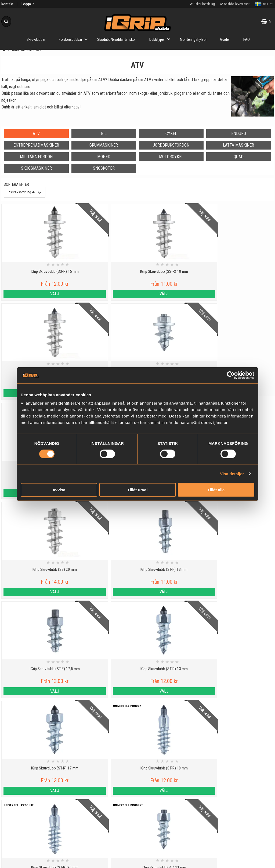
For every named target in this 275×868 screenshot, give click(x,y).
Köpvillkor (34, 849)
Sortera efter (16, 185)
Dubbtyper (161, 39)
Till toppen (138, 802)
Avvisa (59, 490)
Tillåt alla (216, 490)
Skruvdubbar (36, 40)
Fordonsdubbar (75, 39)
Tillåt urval (138, 490)
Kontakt (7, 4)
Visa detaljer (232, 473)
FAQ (247, 40)
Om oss (34, 861)
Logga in (28, 4)
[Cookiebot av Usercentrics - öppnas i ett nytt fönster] (231, 375)
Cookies (34, 836)
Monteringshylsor (193, 40)
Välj (34, 294)
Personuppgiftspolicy (34, 824)
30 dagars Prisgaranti (103, 845)
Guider (225, 40)
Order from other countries (103, 857)
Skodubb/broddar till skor (117, 40)
